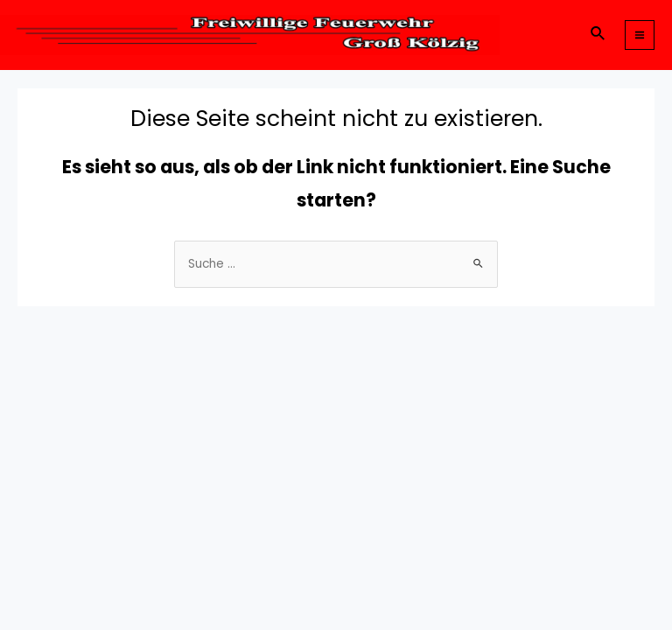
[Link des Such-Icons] (598, 35)
